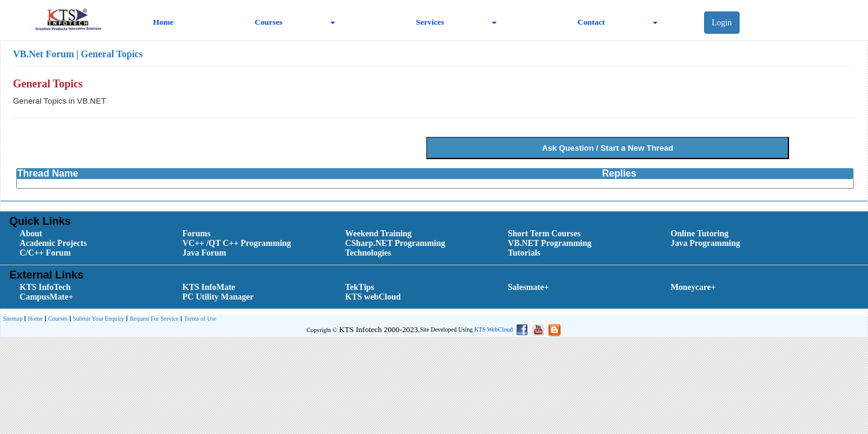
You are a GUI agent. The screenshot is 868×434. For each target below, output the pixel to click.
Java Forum (205, 253)
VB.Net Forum (43, 54)
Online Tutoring (700, 234)
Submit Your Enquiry (97, 319)
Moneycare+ (693, 287)
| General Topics (109, 54)
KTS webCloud (373, 297)
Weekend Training (379, 234)
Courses (269, 22)
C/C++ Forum (46, 253)
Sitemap (12, 319)
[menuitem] (87, 234)
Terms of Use (199, 319)
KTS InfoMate (209, 287)
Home (163, 22)
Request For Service (153, 319)
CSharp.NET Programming (395, 243)
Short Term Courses (545, 234)
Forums (197, 234)
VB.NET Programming (550, 243)
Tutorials (524, 253)
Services (430, 22)
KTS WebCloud (494, 329)
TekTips (360, 287)
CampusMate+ (47, 297)
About (31, 234)
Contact (591, 22)
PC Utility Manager (218, 297)
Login (722, 23)
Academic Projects (53, 243)
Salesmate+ (529, 287)
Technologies (369, 253)
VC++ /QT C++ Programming (237, 243)
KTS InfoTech (46, 287)
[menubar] (436, 244)
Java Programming (706, 243)
